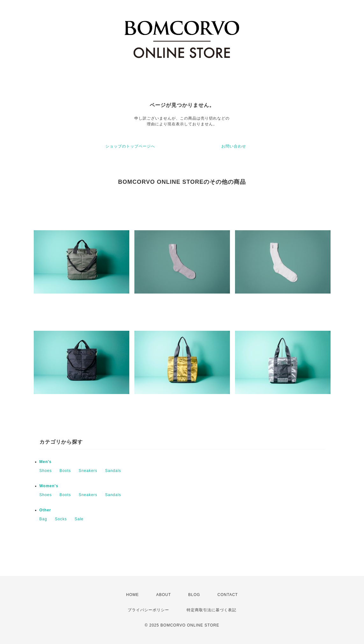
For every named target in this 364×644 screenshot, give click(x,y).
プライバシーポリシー (148, 610)
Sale (79, 519)
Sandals (113, 471)
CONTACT (228, 595)
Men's (46, 462)
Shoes (46, 471)
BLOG (194, 595)
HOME (132, 595)
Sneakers (88, 471)
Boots (65, 471)
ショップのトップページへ (130, 146)
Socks (61, 519)
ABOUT (163, 595)
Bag (43, 519)
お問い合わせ (234, 146)
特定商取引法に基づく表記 (211, 610)
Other (45, 510)
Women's (49, 486)
